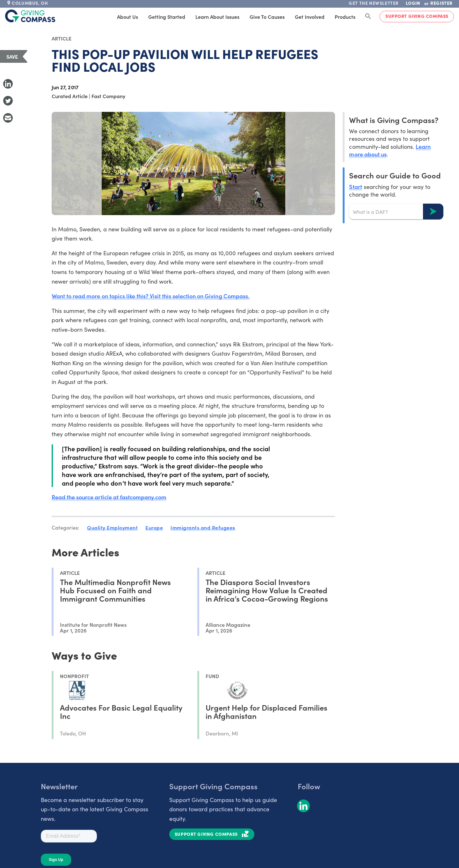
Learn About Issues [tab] (217, 17)
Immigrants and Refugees (203, 527)
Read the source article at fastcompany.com (109, 497)
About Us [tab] (127, 17)
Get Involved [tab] (310, 17)
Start (355, 187)
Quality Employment (112, 527)
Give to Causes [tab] (267, 17)
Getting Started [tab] (167, 17)
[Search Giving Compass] (368, 17)
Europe (154, 527)
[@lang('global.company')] (30, 16)
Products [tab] (345, 17)
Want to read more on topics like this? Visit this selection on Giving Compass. (151, 296)
